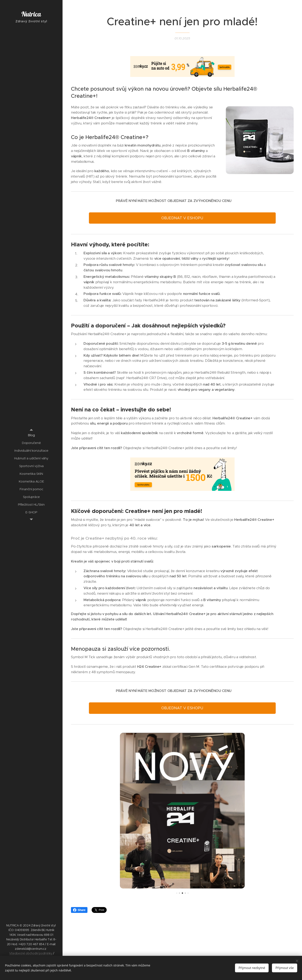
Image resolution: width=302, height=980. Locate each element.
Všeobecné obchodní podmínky (31, 953)
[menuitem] (31, 435)
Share (79, 910)
